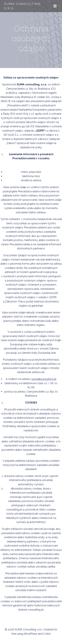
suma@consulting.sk (44, 379)
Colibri (47, 634)
